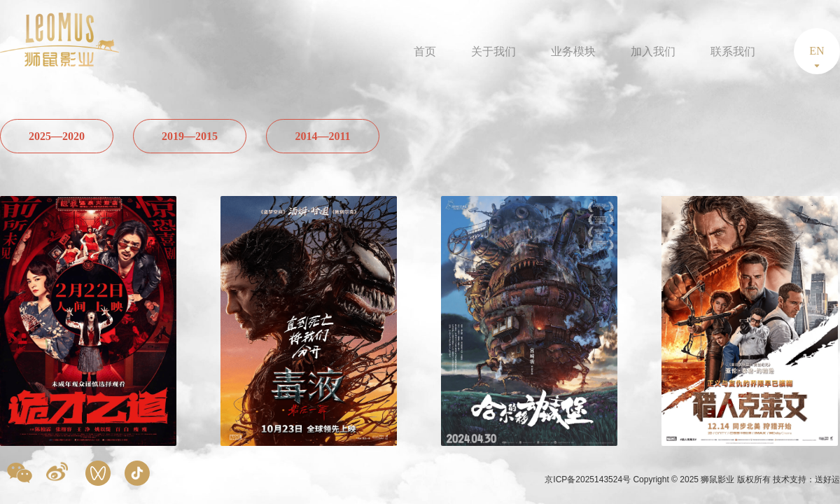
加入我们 (653, 51)
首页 (425, 51)
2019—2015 (190, 136)
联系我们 (733, 51)
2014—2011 (322, 136)
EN (817, 51)
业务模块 (573, 51)
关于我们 (493, 51)
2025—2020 (57, 136)
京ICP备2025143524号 (589, 479)
